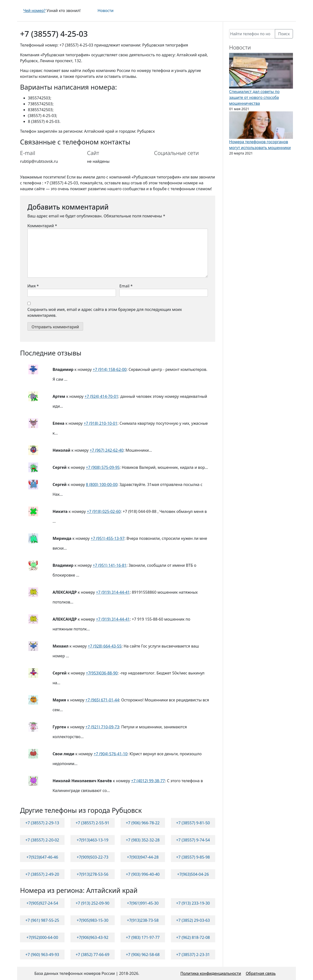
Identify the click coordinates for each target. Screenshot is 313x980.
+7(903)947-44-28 (143, 857)
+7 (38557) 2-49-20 (42, 874)
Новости (106, 11)
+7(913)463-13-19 (92, 840)
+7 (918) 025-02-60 (104, 511)
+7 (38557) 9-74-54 (193, 840)
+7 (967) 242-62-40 (107, 450)
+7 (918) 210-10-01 (101, 423)
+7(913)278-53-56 (92, 874)
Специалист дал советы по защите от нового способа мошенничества (254, 97)
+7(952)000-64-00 (42, 937)
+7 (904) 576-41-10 (111, 754)
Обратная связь (261, 973)
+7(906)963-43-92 (92, 937)
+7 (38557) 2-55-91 (92, 823)
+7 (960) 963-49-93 (42, 955)
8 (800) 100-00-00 (102, 484)
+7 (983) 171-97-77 (143, 937)
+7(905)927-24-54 (42, 903)
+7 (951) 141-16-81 (110, 565)
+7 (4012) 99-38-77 (148, 781)
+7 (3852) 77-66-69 (92, 955)
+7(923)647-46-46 (42, 857)
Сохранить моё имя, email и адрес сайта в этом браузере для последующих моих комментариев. (105, 312)
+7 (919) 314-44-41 (113, 592)
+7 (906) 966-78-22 (143, 823)
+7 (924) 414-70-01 (101, 396)
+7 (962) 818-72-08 (193, 937)
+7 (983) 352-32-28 (143, 840)
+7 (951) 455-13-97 (108, 538)
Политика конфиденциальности (211, 973)
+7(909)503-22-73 (92, 857)
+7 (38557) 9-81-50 (193, 823)
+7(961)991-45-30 (143, 903)
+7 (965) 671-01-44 (102, 700)
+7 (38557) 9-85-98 (193, 857)
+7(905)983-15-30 (92, 920)
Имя (33, 286)
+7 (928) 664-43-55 (105, 646)
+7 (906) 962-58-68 (143, 955)
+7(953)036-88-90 (102, 673)
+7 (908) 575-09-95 (103, 467)
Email (126, 286)
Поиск (284, 34)
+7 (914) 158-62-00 (110, 369)
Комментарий (42, 226)
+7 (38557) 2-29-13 (42, 823)
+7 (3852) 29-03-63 (193, 920)
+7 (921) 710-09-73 (102, 727)
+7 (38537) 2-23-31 (193, 955)
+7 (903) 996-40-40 (143, 874)
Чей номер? (34, 11)
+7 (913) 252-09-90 (92, 903)
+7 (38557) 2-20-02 (42, 840)
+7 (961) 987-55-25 (42, 920)
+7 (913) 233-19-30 (193, 903)
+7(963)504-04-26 (193, 874)
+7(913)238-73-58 (143, 920)
